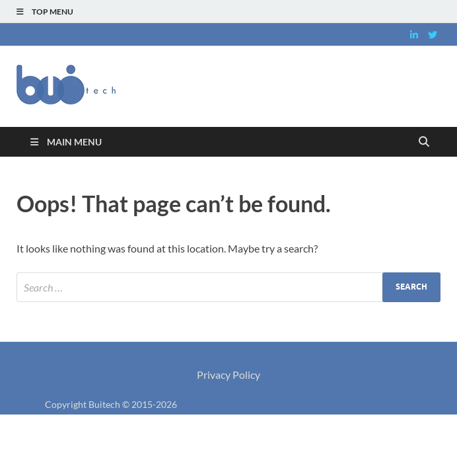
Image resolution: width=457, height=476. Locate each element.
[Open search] (424, 142)
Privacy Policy (228, 375)
